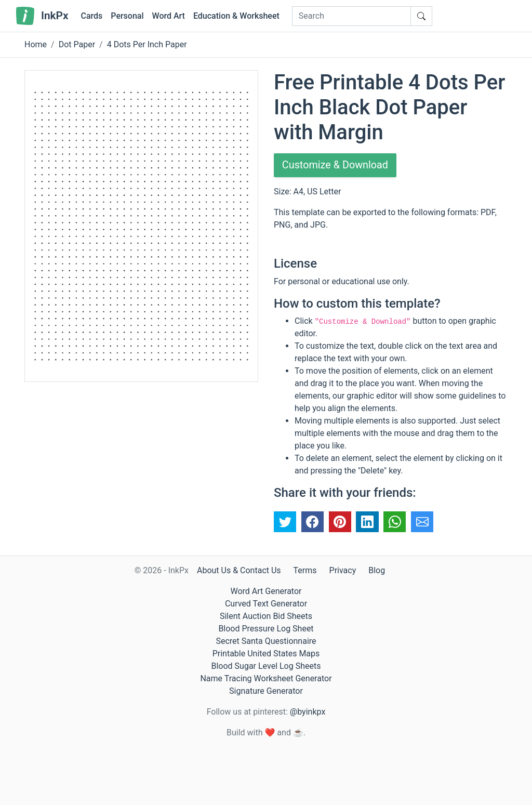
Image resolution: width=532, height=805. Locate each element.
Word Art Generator (266, 591)
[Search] (351, 16)
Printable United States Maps (266, 654)
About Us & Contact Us (239, 570)
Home (36, 44)
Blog (377, 570)
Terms (305, 570)
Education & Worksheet (236, 16)
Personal (127, 16)
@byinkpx (308, 712)
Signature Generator (266, 691)
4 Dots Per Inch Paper (147, 44)
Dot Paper (77, 44)
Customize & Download (336, 165)
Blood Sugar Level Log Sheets (266, 666)
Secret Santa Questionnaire (266, 641)
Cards (91, 16)
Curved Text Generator (266, 604)
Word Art (169, 16)
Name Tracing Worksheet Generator (266, 678)
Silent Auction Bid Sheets (266, 616)
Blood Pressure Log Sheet (266, 629)
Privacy (343, 570)
